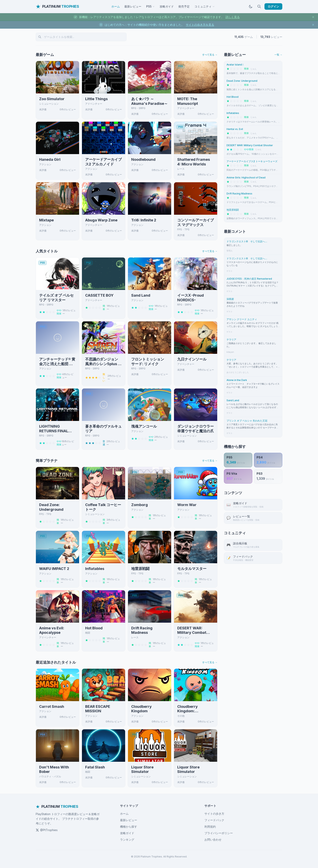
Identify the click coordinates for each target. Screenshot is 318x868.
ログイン (273, 6)
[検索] (259, 6)
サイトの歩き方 (214, 814)
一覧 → (278, 55)
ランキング (127, 840)
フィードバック (214, 820)
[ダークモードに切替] (251, 6)
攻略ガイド (167, 6)
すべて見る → (210, 55)
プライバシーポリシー (219, 833)
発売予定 (184, 6)
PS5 (150, 6)
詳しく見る (233, 17)
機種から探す (129, 827)
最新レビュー (133, 6)
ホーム (116, 6)
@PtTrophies (47, 830)
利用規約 (210, 827)
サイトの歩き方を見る (200, 25)
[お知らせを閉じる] (313, 17)
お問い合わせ (213, 840)
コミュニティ (205, 6)
